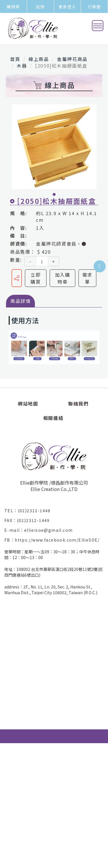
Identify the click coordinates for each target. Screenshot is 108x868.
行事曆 (94, 7)
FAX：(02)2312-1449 (29, 520)
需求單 (87, 278)
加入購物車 (63, 278)
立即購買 (36, 278)
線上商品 (39, 59)
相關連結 (53, 418)
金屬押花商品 (72, 59)
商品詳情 (20, 301)
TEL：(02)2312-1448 (30, 511)
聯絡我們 (78, 404)
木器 (22, 66)
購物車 (13, 7)
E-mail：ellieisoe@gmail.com (41, 530)
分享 (17, 278)
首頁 (15, 59)
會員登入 (67, 7)
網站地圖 (28, 404)
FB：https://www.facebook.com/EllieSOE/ (52, 540)
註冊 (40, 7)
